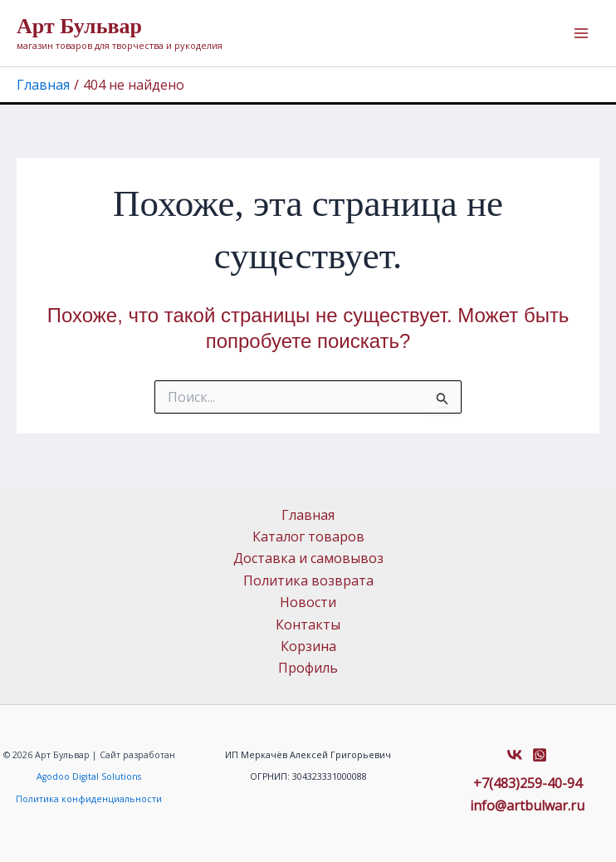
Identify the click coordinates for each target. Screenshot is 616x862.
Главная (308, 515)
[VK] (515, 755)
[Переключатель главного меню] (581, 33)
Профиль (308, 668)
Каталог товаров (308, 536)
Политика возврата (308, 580)
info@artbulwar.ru (527, 806)
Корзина (308, 646)
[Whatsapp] (540, 755)
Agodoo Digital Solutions (89, 776)
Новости (308, 602)
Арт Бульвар (79, 26)
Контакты (308, 624)
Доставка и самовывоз (308, 558)
